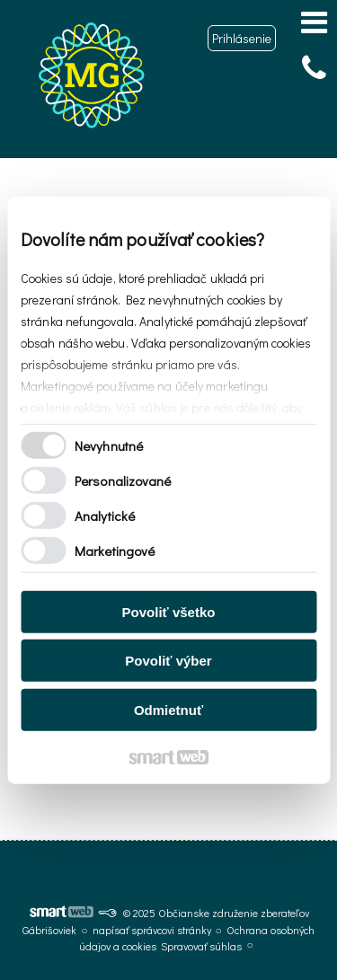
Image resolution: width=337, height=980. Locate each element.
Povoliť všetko (169, 611)
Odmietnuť (168, 709)
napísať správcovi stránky (152, 930)
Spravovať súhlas (201, 946)
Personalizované (123, 481)
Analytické (105, 516)
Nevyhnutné (109, 446)
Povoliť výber (168, 661)
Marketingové (115, 551)
